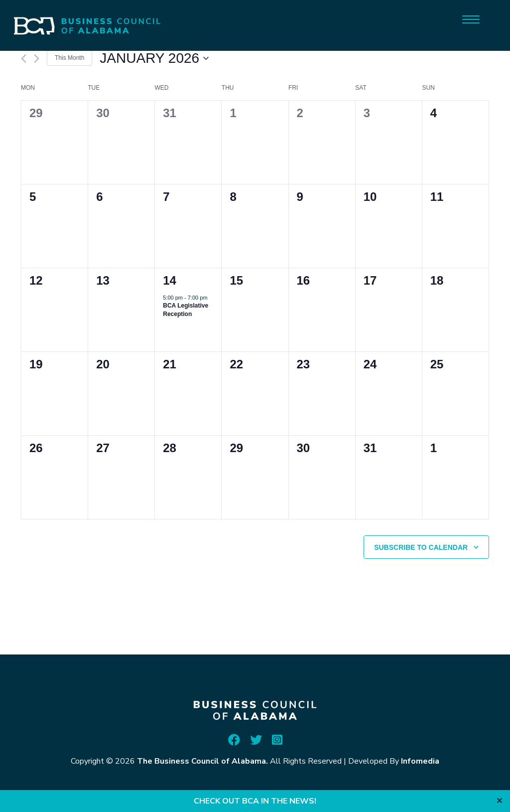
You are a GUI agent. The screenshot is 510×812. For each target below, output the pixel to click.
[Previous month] (24, 59)
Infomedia (420, 761)
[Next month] (37, 59)
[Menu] (471, 19)
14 (170, 280)
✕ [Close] (499, 801)
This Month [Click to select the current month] (69, 58)
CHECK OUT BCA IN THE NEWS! (255, 801)
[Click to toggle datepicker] (154, 58)
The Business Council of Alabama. (202, 761)
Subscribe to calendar (421, 547)
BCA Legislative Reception (186, 310)
